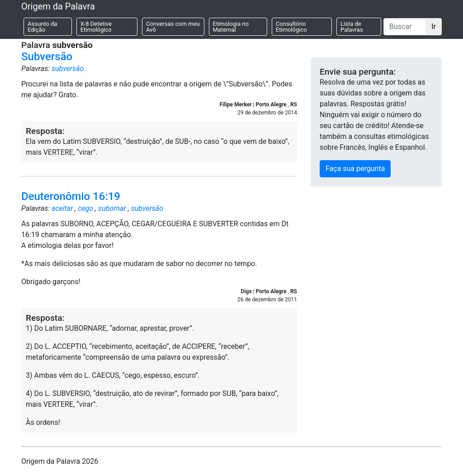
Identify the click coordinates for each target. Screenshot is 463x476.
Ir (434, 26)
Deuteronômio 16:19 (71, 196)
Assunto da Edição (42, 27)
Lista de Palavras (352, 27)
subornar (112, 208)
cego (85, 208)
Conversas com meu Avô (173, 27)
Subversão (47, 57)
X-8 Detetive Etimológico (96, 27)
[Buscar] (405, 27)
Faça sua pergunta (355, 169)
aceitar (62, 208)
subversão (68, 69)
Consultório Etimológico (291, 27)
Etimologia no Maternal (231, 27)
